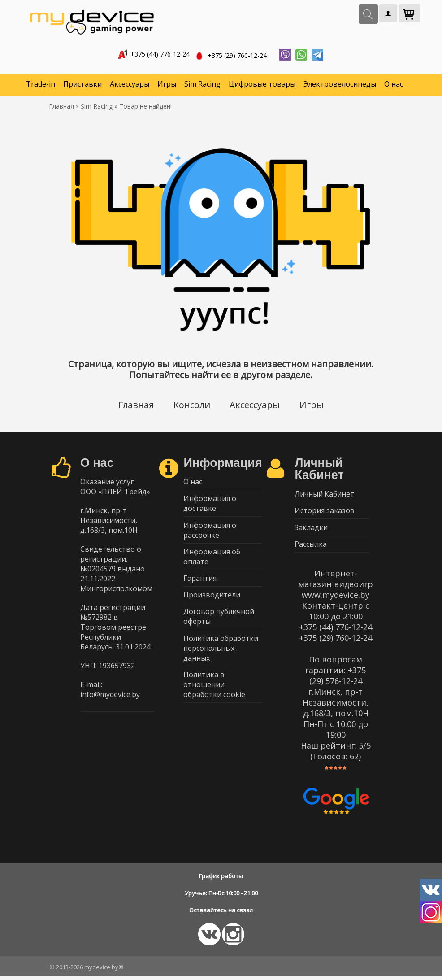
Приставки (82, 85)
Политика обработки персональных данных (221, 655)
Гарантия (200, 583)
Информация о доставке (210, 506)
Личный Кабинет (324, 496)
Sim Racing (202, 85)
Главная (135, 406)
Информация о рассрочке (210, 533)
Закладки (311, 531)
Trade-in (41, 85)
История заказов (325, 513)
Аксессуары (130, 85)
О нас (394, 85)
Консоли (191, 406)
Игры (167, 85)
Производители (212, 601)
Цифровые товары (262, 85)
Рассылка (311, 548)
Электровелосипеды (340, 85)
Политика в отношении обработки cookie (214, 693)
